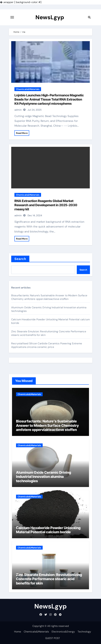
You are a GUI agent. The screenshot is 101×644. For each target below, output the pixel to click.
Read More (22, 133)
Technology (84, 632)
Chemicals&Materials (28, 89)
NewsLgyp (50, 17)
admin (18, 110)
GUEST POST (53, 638)
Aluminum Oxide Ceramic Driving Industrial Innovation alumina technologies (44, 477)
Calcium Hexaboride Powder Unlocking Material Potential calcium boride (48, 530)
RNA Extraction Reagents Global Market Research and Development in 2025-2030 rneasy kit (46, 205)
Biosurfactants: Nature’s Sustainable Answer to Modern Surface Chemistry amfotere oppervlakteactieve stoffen (49, 297)
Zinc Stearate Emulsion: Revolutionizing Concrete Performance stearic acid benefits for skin (49, 579)
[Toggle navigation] (12, 17)
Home (18, 632)
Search (20, 259)
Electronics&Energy (63, 632)
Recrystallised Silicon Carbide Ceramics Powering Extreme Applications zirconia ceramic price (47, 345)
